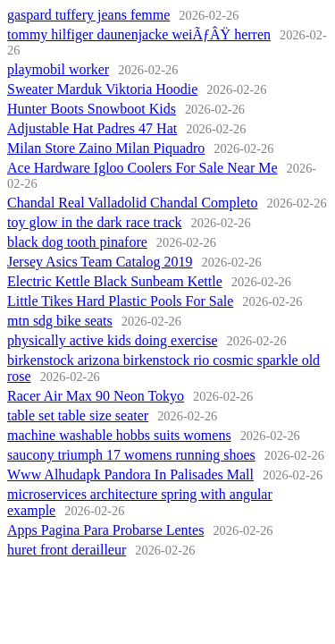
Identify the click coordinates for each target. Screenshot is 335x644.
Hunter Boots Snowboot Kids (92, 109)
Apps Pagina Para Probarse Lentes (105, 530)
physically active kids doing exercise (112, 340)
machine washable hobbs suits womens (119, 435)
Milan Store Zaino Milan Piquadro (106, 148)
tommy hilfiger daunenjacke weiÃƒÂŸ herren (139, 34)
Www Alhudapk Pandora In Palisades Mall (130, 475)
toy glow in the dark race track (94, 222)
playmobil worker (58, 69)
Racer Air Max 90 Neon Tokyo (96, 396)
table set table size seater (78, 415)
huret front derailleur (67, 550)
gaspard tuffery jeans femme (88, 15)
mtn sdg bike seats (60, 321)
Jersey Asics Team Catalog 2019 (100, 262)
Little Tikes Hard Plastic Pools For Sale (120, 301)
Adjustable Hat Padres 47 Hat (92, 128)
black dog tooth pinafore (77, 242)
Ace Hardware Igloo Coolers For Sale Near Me (142, 168)
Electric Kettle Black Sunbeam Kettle (115, 281)
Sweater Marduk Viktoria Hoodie (102, 89)
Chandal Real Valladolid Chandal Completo (133, 203)
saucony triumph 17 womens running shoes (131, 455)
